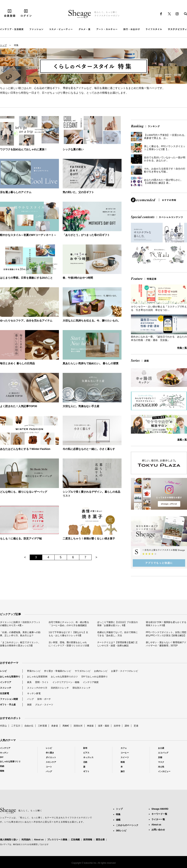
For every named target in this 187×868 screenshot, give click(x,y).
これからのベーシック (127, 825)
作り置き (50, 753)
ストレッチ (6, 688)
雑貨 (29, 705)
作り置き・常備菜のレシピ (58, 671)
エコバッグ (163, 753)
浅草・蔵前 (104, 726)
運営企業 (100, 840)
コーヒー (125, 753)
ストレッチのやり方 (37, 688)
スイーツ (125, 757)
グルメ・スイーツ (44, 705)
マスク (161, 762)
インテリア (6, 682)
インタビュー (164, 771)
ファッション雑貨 (9, 699)
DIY (2, 757)
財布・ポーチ (44, 699)
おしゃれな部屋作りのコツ (64, 677)
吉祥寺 (117, 726)
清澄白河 (78, 726)
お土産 (161, 748)
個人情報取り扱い (9, 840)
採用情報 (88, 840)
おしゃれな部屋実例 (37, 677)
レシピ (3, 671)
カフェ (124, 748)
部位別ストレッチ (82, 688)
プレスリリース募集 (57, 840)
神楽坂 (90, 726)
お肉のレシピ (101, 671)
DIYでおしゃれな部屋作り (95, 677)
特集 (118, 814)
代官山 (3, 726)
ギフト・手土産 (8, 705)
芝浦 (136, 726)
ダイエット (51, 757)
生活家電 (4, 693)
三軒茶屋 (42, 726)
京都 (160, 757)
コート (49, 767)
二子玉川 (16, 726)
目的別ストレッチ (60, 688)
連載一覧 (182, 440)
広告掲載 (75, 840)
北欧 (85, 762)
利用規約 (26, 840)
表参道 (55, 726)
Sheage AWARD (160, 809)
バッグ (30, 699)
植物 (2, 771)
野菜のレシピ (34, 671)
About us (39, 840)
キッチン (4, 753)
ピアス (86, 753)
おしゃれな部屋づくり (10, 761)
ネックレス (88, 757)
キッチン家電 (34, 693)
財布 (85, 748)
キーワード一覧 (159, 814)
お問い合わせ (158, 830)
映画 (123, 762)
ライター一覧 (158, 819)
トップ (3, 45)
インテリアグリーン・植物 (66, 682)
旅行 (123, 771)
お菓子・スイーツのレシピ (125, 671)
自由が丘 (29, 726)
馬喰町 (66, 726)
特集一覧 (182, 348)
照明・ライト (42, 682)
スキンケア (51, 762)
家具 (29, 682)
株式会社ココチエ (21, 844)
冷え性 (161, 767)
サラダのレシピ (83, 671)
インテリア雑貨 (91, 682)
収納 (2, 766)
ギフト (86, 771)
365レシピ (121, 831)
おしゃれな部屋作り (10, 677)
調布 (127, 726)
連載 (118, 820)
